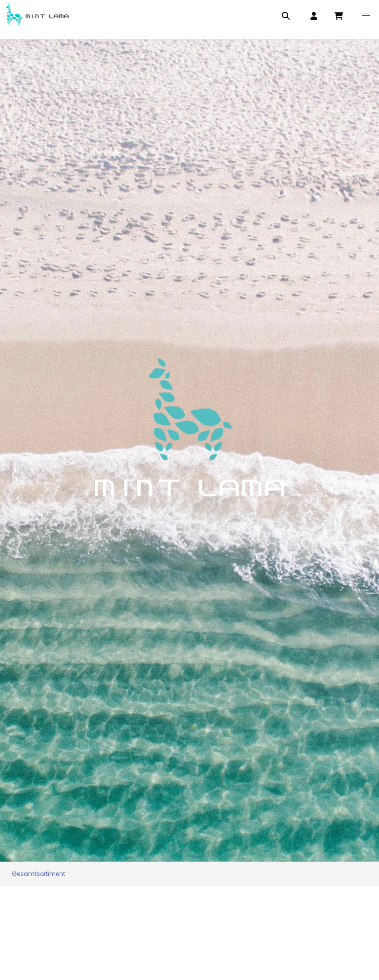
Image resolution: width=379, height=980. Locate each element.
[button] (366, 16)
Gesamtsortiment (38, 874)
